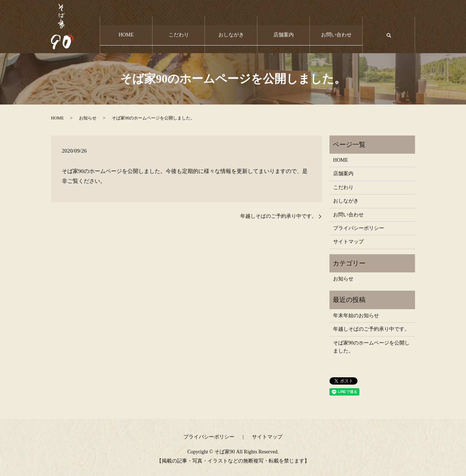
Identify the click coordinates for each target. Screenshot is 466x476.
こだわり (179, 32)
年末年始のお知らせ (356, 316)
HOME (126, 32)
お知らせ (88, 118)
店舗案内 (284, 32)
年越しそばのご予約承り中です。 (279, 216)
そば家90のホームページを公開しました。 (371, 347)
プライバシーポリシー (359, 228)
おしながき (231, 32)
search (393, 35)
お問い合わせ (336, 32)
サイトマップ (348, 242)
